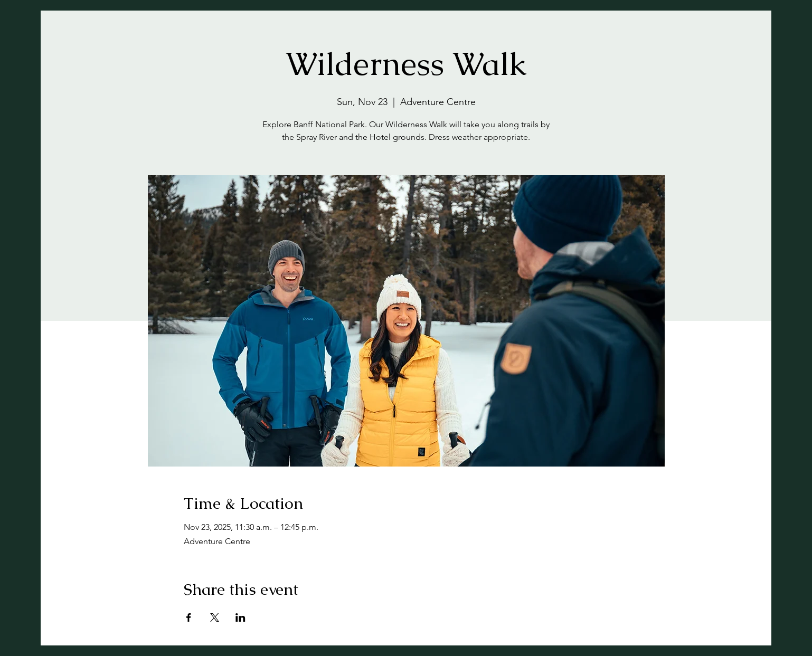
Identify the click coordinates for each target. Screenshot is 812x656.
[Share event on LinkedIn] (240, 617)
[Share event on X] (215, 617)
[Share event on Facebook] (189, 617)
